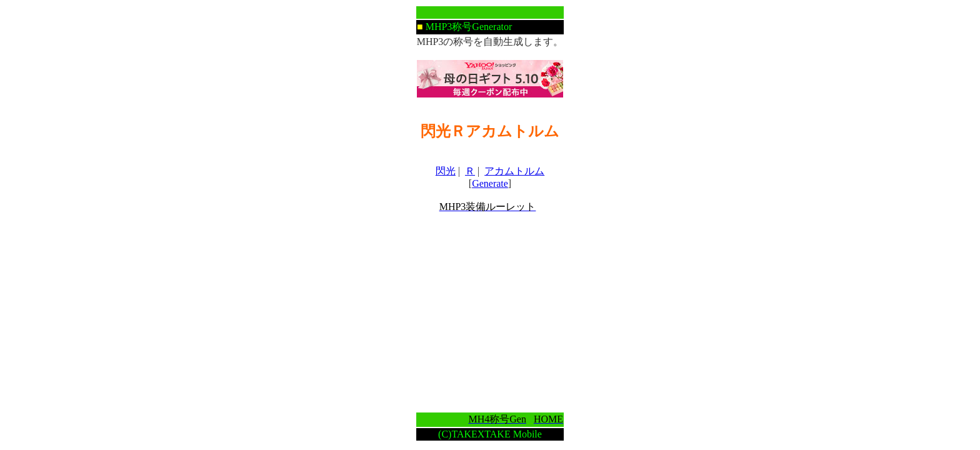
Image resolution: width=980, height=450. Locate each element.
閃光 (446, 171)
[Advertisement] (490, 312)
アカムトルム (514, 171)
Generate (490, 183)
